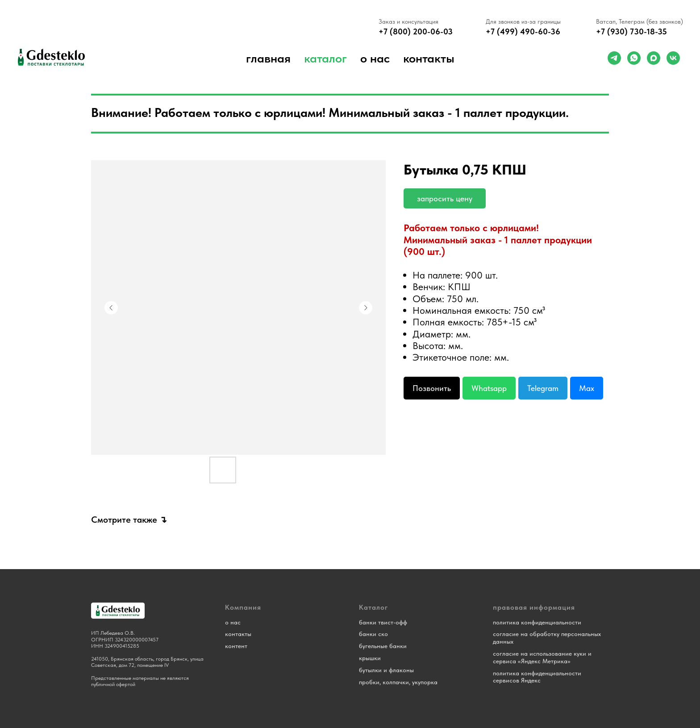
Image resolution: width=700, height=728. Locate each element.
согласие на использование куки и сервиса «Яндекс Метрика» (542, 657)
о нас (375, 58)
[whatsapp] (634, 58)
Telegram (543, 388)
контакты (238, 634)
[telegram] (614, 58)
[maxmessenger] (654, 58)
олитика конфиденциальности (539, 622)
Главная (268, 58)
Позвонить (432, 388)
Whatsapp (489, 388)
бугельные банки (383, 646)
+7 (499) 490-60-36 (523, 31)
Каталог (325, 58)
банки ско (373, 634)
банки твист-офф (383, 622)
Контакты (429, 58)
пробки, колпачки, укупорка (398, 682)
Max (587, 388)
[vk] (673, 58)
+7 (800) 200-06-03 (416, 31)
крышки (370, 658)
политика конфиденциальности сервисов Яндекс (537, 677)
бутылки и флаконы (386, 670)
